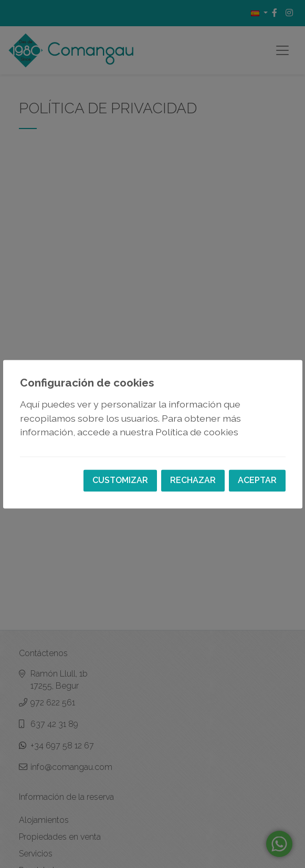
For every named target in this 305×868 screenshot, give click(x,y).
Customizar (120, 480)
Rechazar (193, 480)
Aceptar (257, 480)
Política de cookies (197, 432)
